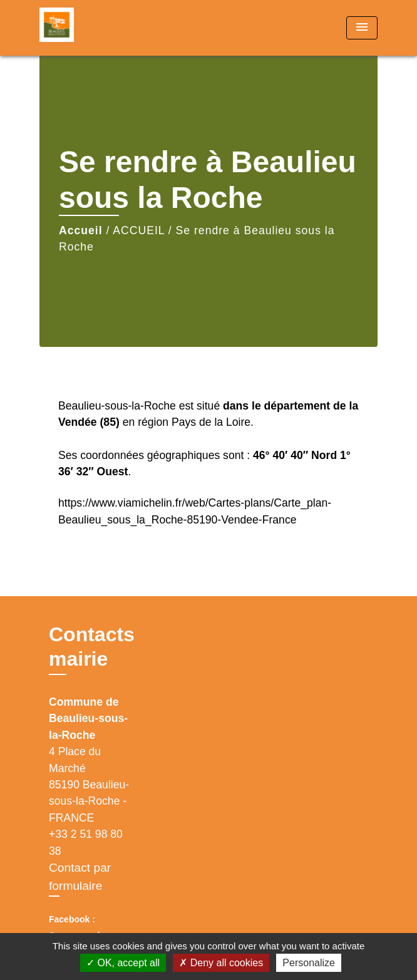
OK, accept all (123, 963)
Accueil (81, 230)
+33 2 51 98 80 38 (86, 842)
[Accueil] (86, 28)
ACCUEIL (139, 230)
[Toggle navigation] (362, 28)
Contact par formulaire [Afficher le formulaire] (80, 877)
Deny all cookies (221, 963)
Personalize (309, 963)
